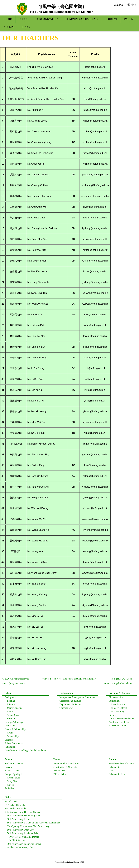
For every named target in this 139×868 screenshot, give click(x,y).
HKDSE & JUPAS (117, 727)
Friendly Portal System (71, 862)
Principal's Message (14, 723)
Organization (48, 20)
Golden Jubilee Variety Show (21, 849)
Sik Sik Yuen (11, 803)
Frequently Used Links (16, 810)
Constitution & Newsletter (66, 768)
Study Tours (13, 783)
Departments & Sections (71, 706)
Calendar (9, 741)
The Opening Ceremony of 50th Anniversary (28, 828)
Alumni (9, 28)
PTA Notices (59, 772)
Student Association (14, 765)
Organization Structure (70, 702)
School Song (13, 716)
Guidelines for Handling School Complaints (25, 752)
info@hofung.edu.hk (122, 685)
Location (11, 720)
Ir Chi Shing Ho (17, 842)
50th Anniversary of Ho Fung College (23, 813)
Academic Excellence (119, 723)
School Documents (14, 745)
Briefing (11, 702)
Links (26, 28)
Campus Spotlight (13, 775)
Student (111, 20)
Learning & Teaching (82, 20)
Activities (9, 790)
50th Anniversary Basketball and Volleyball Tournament (33, 824)
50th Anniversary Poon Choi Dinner (24, 845)
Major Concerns (15, 709)
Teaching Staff (66, 709)
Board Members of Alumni (122, 765)
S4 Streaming (117, 713)
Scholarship (114, 768)
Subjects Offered (119, 709)
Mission (11, 706)
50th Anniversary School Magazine (24, 817)
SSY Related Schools (15, 806)
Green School (14, 779)
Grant (111, 772)
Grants (10, 734)
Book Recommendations (123, 720)
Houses (8, 768)
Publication (10, 748)
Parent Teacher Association (66, 765)
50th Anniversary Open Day (20, 831)
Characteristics (116, 699)
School (25, 20)
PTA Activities (60, 775)
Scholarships (13, 738)
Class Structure (118, 706)
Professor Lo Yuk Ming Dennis (24, 838)
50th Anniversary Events (19, 820)
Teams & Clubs (12, 772)
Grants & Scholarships (15, 730)
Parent (130, 20)
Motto (10, 713)
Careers (11, 786)
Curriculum (114, 702)
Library (112, 716)
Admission (10, 727)
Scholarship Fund (117, 775)
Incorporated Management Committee (77, 699)
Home (8, 19)
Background (10, 699)
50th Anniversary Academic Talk (23, 835)
